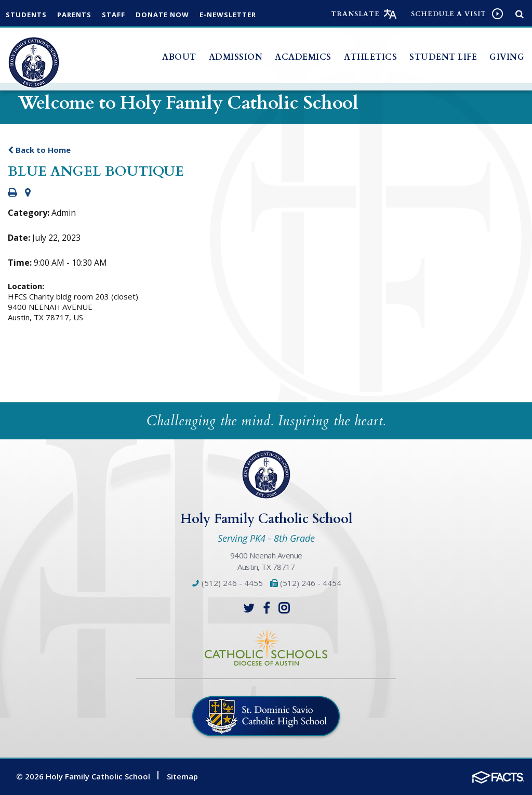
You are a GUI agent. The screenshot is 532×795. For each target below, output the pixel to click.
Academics (303, 57)
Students (26, 15)
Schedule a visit (449, 14)
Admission (236, 57)
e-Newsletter (228, 15)
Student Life (443, 57)
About (179, 57)
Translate (355, 14)
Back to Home (39, 150)
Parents (74, 15)
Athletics (371, 57)
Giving (507, 57)
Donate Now (162, 15)
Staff (114, 15)
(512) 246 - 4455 (227, 583)
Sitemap (182, 776)
